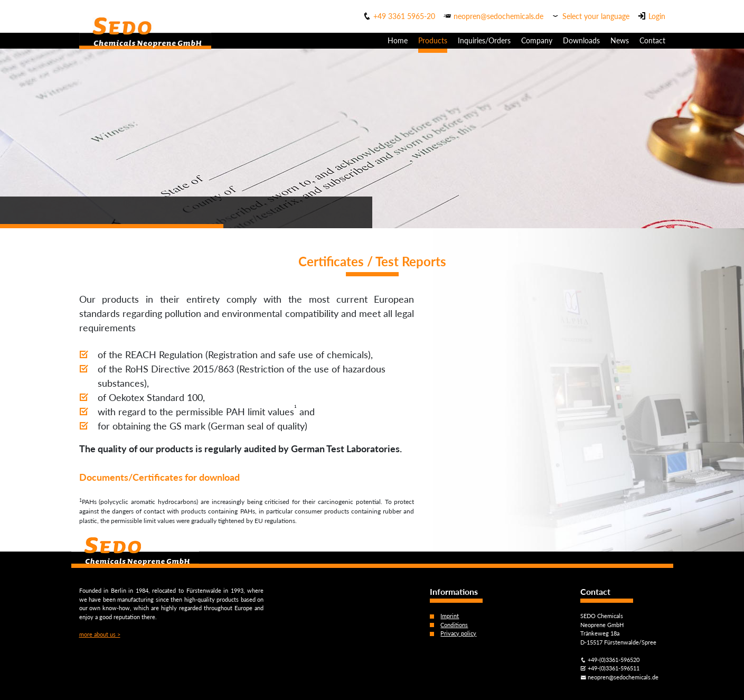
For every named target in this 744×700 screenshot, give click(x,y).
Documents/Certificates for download (159, 477)
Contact (652, 40)
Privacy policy (458, 633)
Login (657, 16)
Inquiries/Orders (484, 40)
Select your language (596, 16)
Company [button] (537, 40)
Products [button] (433, 40)
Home (398, 40)
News (620, 40)
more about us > (100, 634)
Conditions (454, 625)
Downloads (581, 40)
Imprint (450, 616)
